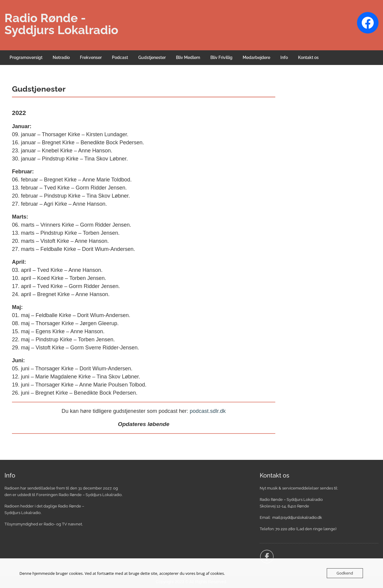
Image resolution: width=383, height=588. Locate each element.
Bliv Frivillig (221, 57)
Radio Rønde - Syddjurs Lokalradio (61, 24)
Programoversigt (26, 57)
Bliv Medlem (188, 57)
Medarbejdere (256, 57)
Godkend (345, 573)
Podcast (120, 57)
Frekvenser (91, 57)
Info (284, 57)
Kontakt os (308, 57)
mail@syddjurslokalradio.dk (297, 517)
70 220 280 (285, 529)
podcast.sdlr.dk (208, 411)
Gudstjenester (152, 57)
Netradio (61, 57)
